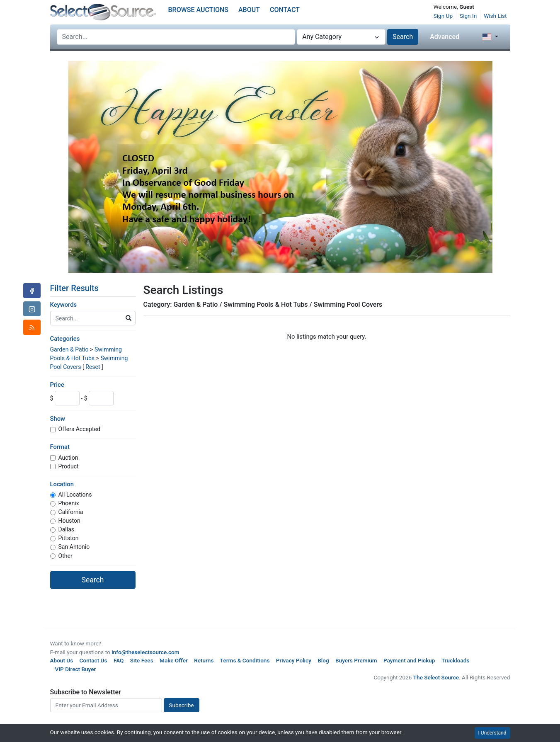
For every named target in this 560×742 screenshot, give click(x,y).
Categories (65, 339)
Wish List (495, 16)
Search (403, 37)
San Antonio (74, 547)
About (249, 10)
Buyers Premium (356, 660)
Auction (68, 458)
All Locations (75, 495)
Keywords (64, 305)
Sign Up (443, 16)
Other (65, 556)
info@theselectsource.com (145, 652)
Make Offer (174, 660)
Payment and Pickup (409, 660)
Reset (93, 367)
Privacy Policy (294, 660)
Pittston (69, 538)
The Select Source (436, 677)
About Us (62, 660)
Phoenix (69, 503)
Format (60, 447)
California (71, 512)
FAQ (119, 660)
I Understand (492, 733)
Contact (285, 10)
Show (58, 419)
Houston (69, 521)
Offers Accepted (79, 429)
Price (57, 385)
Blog (323, 660)
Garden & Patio (69, 349)
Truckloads (456, 660)
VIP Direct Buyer (76, 669)
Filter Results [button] (80, 288)
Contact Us (93, 660)
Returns (204, 660)
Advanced (445, 37)
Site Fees (142, 660)
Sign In (468, 16)
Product (69, 466)
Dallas (67, 529)
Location (62, 484)
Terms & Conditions (245, 660)
